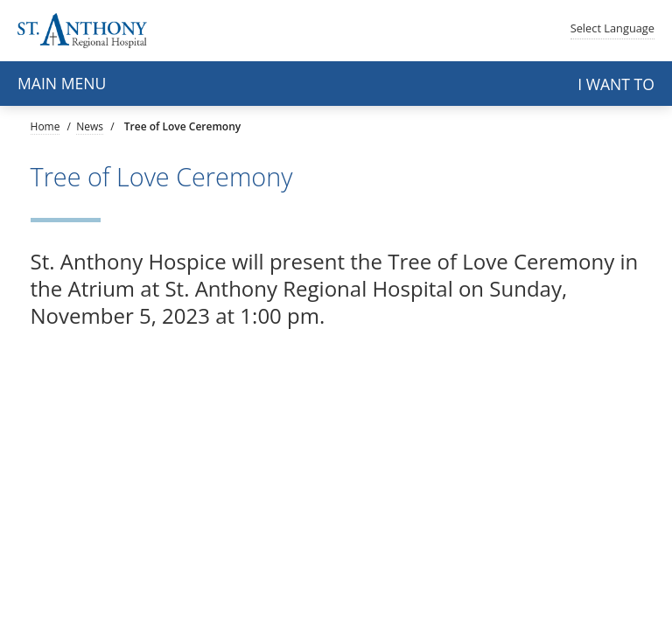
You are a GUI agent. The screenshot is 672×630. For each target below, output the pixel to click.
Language (612, 28)
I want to (616, 84)
